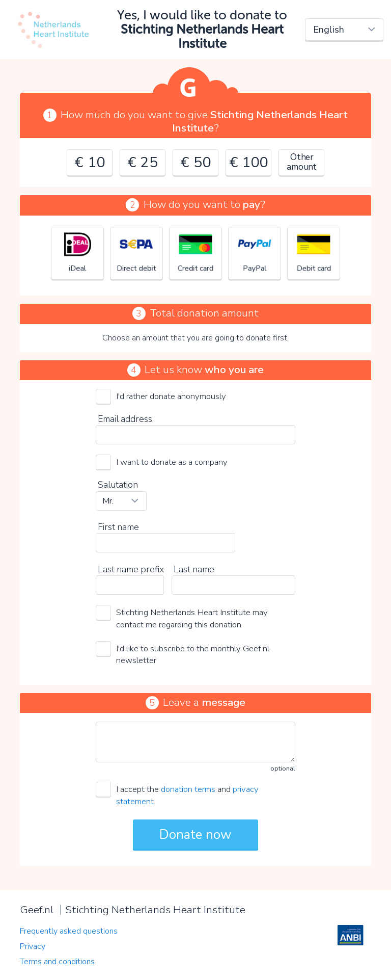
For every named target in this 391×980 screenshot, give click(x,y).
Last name (194, 569)
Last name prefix (131, 569)
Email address (125, 419)
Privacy (33, 946)
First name (118, 527)
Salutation (118, 485)
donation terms (188, 789)
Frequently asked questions (69, 931)
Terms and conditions (57, 962)
